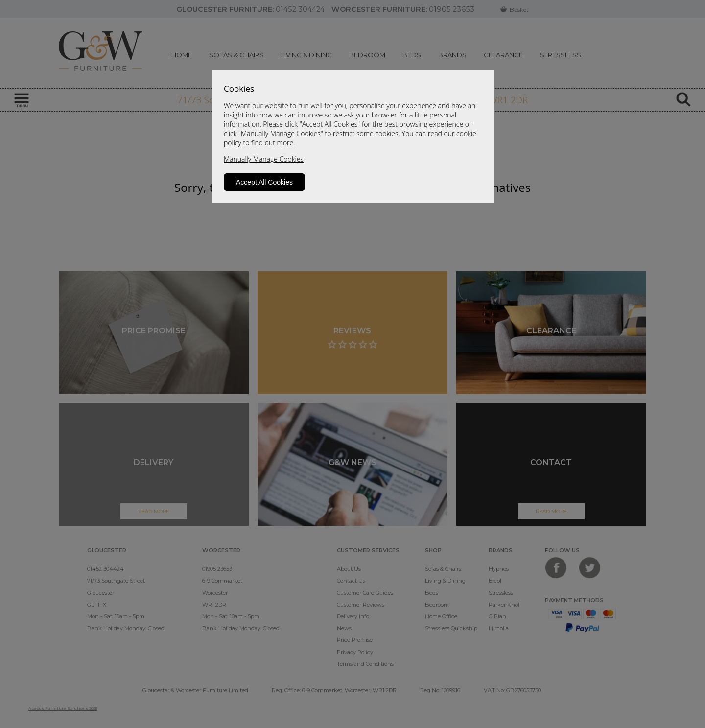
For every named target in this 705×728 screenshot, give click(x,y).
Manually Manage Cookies (264, 159)
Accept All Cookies (264, 182)
